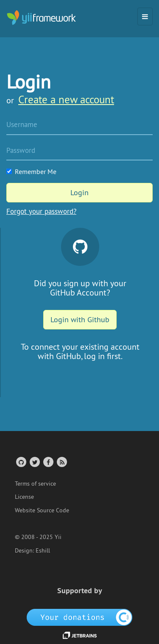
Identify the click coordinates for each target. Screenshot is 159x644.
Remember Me (31, 171)
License (24, 497)
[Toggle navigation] (145, 17)
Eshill (43, 550)
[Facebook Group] (48, 462)
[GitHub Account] (21, 462)
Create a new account (66, 100)
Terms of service (35, 484)
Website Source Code (42, 510)
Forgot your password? (41, 211)
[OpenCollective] (79, 616)
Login (79, 192)
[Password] (79, 151)
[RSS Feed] (61, 462)
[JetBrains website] (80, 635)
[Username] (79, 125)
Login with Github (80, 319)
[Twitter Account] (34, 462)
